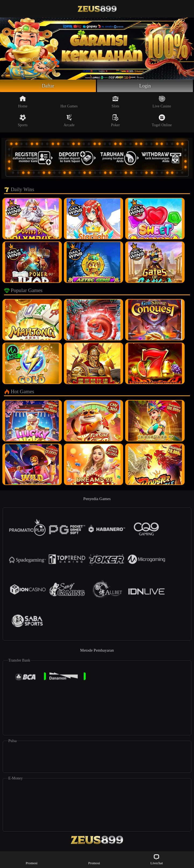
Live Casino (162, 102)
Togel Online (162, 121)
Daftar (48, 86)
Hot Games (69, 102)
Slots (115, 102)
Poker (115, 121)
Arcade (69, 121)
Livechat (157, 859)
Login (145, 86)
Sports (23, 121)
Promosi (32, 859)
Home (23, 102)
